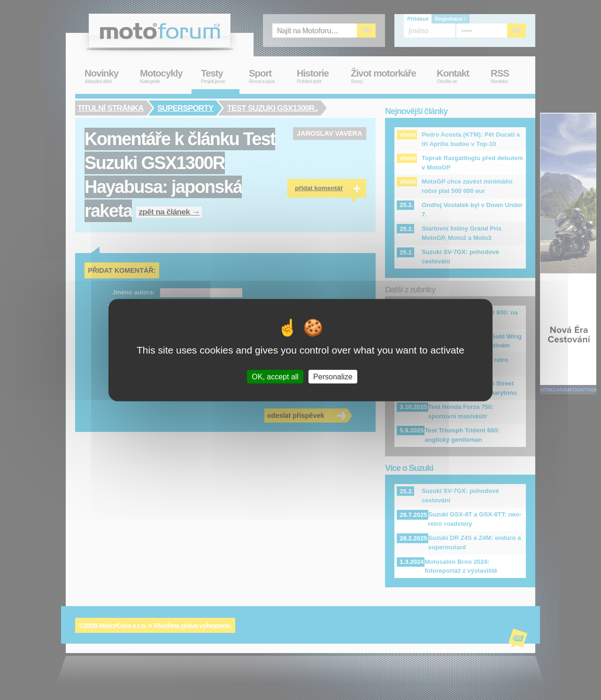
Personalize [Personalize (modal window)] (333, 377)
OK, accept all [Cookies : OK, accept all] (275, 377)
